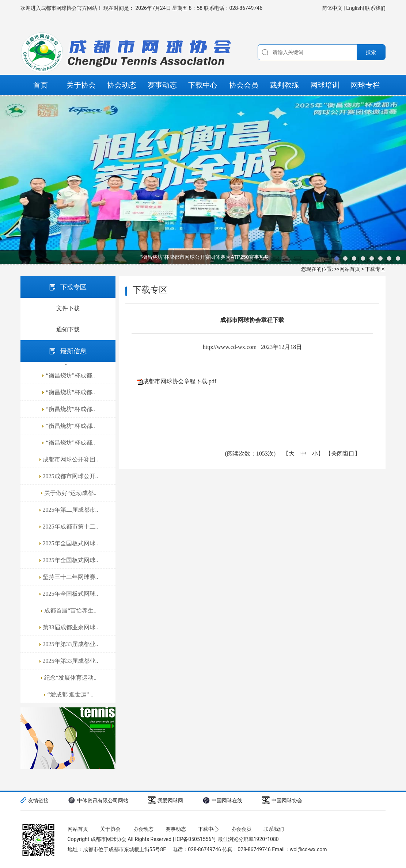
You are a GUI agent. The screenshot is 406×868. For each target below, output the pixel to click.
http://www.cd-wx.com (230, 347)
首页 (41, 85)
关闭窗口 (343, 454)
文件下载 (68, 308)
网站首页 (350, 269)
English (354, 8)
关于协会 (81, 85)
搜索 (371, 52)
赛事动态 (162, 85)
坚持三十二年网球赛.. (71, 577)
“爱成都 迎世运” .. (70, 694)
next (397, 180)
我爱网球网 (166, 800)
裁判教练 (284, 85)
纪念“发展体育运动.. (70, 678)
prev (9, 180)
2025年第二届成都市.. (71, 510)
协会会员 (244, 85)
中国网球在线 (222, 800)
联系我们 (375, 8)
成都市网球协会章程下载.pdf (180, 381)
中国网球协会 (282, 800)
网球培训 (325, 85)
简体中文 (333, 8)
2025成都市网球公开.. (71, 476)
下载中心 (203, 85)
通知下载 (68, 329)
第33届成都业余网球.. (71, 627)
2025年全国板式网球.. (71, 543)
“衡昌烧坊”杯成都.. (70, 375)
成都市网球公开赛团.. (71, 459)
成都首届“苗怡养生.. (70, 610)
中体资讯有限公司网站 (98, 800)
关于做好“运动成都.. (70, 493)
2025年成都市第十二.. (71, 527)
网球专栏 (365, 85)
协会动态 (122, 85)
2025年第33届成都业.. (71, 644)
